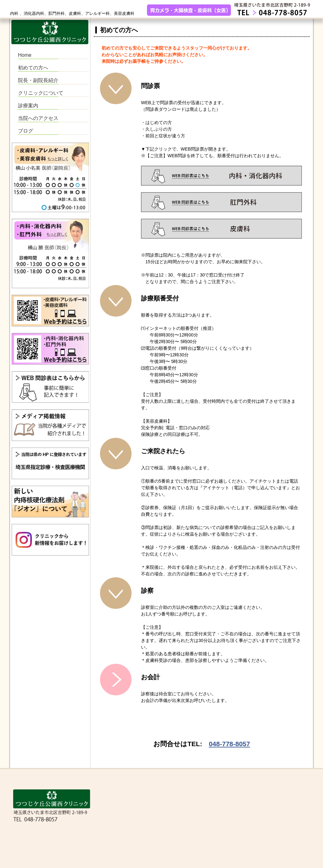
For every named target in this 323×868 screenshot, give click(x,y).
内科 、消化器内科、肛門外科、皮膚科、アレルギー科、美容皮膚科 (72, 13)
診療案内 (28, 106)
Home (25, 55)
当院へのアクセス (38, 118)
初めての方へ (33, 68)
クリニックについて (41, 93)
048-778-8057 (229, 744)
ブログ (26, 131)
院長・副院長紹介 (38, 80)
